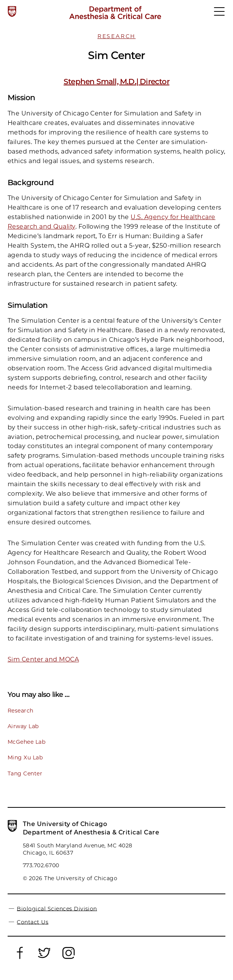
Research (116, 36)
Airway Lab (23, 726)
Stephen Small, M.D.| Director (116, 82)
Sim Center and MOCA (43, 659)
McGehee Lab (26, 742)
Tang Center (25, 773)
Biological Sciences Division (57, 908)
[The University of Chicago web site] (12, 11)
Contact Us (33, 922)
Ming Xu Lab (25, 757)
